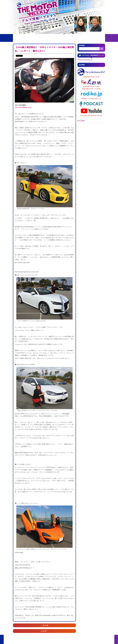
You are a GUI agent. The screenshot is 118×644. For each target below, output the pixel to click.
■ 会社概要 (81, 121)
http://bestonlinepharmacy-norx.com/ (27, 272)
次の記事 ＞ (44, 631)
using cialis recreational (22, 565)
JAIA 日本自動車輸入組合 (23, 107)
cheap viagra (19, 552)
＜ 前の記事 (44, 625)
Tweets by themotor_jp (85, 60)
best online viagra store (22, 263)
